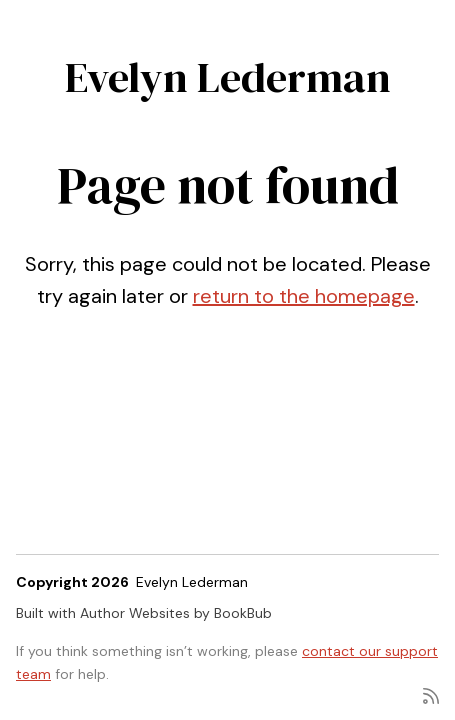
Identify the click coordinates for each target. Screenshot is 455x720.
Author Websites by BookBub (176, 613)
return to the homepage (304, 296)
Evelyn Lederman (228, 77)
